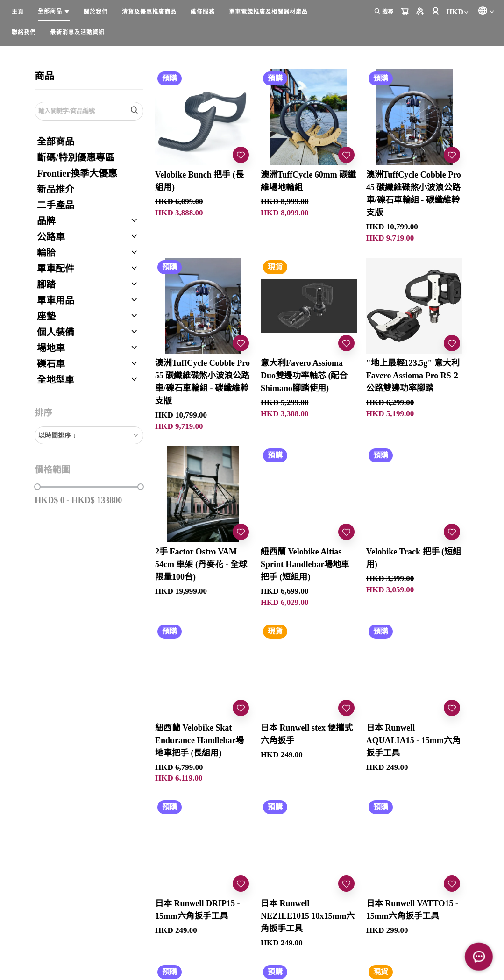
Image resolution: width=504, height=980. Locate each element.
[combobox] (89, 435)
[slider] (37, 487)
